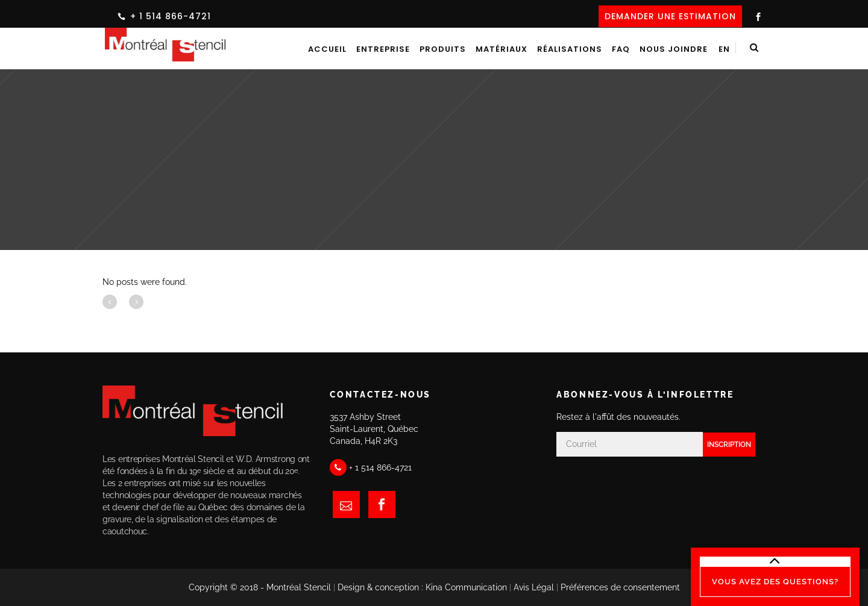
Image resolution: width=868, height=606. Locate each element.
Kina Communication (466, 587)
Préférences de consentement (620, 587)
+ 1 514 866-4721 (171, 16)
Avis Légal (534, 587)
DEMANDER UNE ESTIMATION (670, 16)
